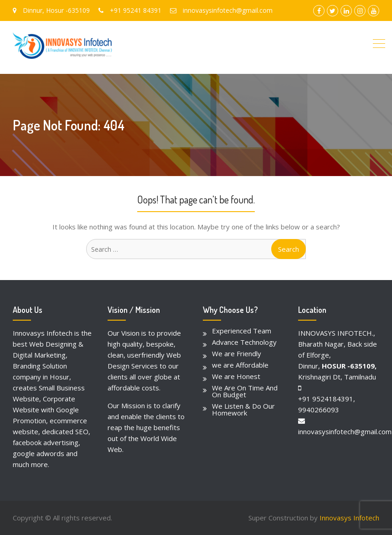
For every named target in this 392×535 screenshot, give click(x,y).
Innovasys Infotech (349, 518)
